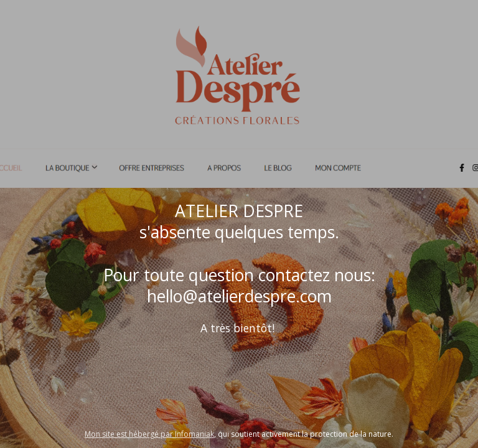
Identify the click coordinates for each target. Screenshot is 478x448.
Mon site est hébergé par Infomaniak (149, 434)
